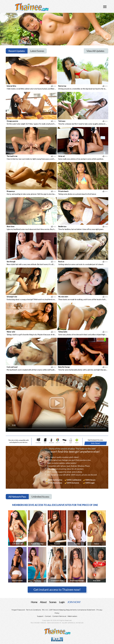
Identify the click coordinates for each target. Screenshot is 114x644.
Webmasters (72, 616)
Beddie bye (62, 226)
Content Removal (59, 616)
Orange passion (12, 121)
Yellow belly (63, 332)
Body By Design (64, 367)
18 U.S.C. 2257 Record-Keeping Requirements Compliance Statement (68, 610)
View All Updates (95, 51)
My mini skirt (63, 297)
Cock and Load (12, 367)
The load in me (12, 156)
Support (40, 616)
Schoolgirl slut (12, 297)
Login (62, 602)
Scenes (53, 602)
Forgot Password (18, 610)
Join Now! (95, 443)
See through (11, 262)
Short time (11, 226)
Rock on (61, 262)
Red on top (62, 86)
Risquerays (11, 191)
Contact (48, 616)
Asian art (62, 156)
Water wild (11, 332)
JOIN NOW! (74, 602)
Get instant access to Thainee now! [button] (57, 590)
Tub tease (62, 121)
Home (34, 602)
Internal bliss (11, 86)
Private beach (63, 191)
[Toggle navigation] (105, 7)
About (43, 602)
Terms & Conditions (33, 610)
